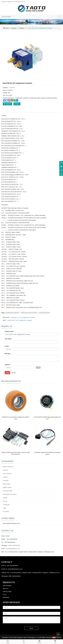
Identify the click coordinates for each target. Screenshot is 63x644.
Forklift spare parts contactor (29, 313)
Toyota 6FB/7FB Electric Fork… (12, 523)
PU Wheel (6, 512)
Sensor (5, 501)
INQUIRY (7, 104)
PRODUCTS (9, 582)
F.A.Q (5, 594)
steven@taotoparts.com (13, 549)
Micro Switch (7, 484)
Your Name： (9, 339)
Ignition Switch (7, 487)
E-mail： (7, 346)
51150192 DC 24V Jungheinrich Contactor (23, 318)
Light (4, 508)
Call (24, 641)
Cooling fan (6, 505)
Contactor (22, 28)
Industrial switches (44, 313)
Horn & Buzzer (7, 474)
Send (7, 373)
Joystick (5, 477)
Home (7, 28)
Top (55, 641)
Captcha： (8, 365)
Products (14, 28)
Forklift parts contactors (12, 313)
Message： (8, 354)
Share (8, 641)
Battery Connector (8, 467)
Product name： (10, 331)
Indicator (6, 470)
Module (5, 498)
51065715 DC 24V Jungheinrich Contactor (20, 320)
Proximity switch (8, 491)
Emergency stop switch (10, 494)
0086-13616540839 (14, 545)
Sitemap (59, 637)
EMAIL (17, 104)
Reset (14, 373)
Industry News (7, 591)
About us (6, 588)
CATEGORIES (6, 17)
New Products (7, 586)
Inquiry (39, 641)
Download (6, 597)
